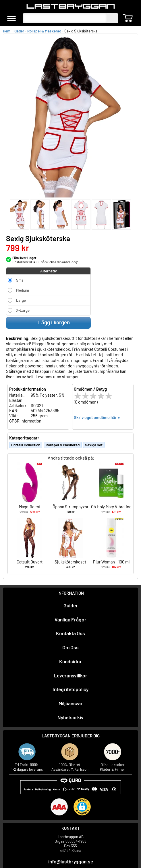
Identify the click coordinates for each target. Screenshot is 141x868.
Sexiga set (94, 445)
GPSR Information (25, 421)
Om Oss (70, 647)
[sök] (113, 18)
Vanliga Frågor (70, 619)
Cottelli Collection (26, 445)
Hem (7, 31)
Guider (71, 605)
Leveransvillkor (71, 675)
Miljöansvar (71, 703)
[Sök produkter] (65, 18)
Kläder (19, 31)
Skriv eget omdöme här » (97, 417)
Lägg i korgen (49, 322)
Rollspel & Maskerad (44, 31)
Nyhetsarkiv (70, 717)
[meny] (11, 18)
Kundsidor (70, 661)
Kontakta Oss (70, 633)
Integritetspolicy (70, 689)
